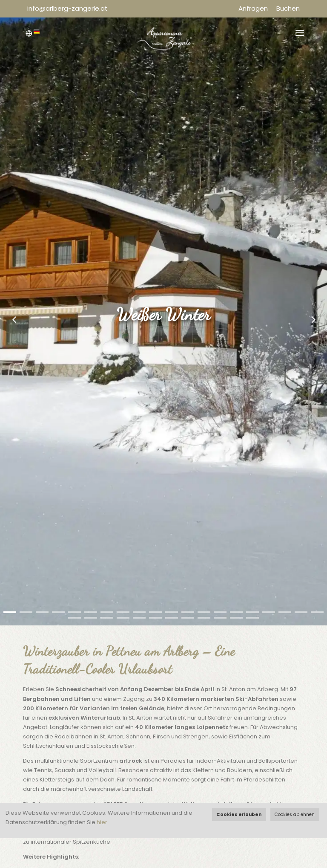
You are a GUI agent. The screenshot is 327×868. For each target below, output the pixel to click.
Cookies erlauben (239, 814)
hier (102, 822)
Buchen (288, 8)
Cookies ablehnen (295, 814)
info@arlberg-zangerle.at (67, 8)
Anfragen (253, 8)
